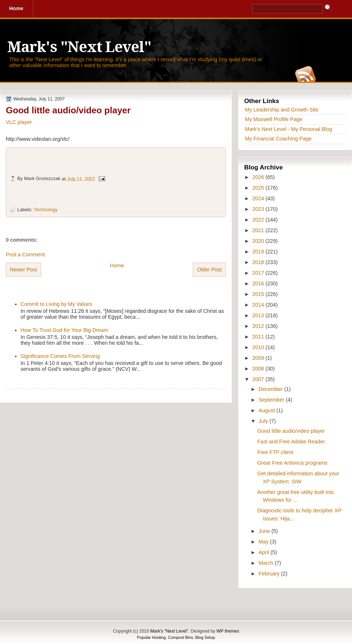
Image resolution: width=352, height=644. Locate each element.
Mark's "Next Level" (79, 47)
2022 (259, 220)
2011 (259, 337)
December (271, 389)
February (270, 574)
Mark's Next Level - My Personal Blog (289, 129)
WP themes (228, 631)
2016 (259, 283)
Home (117, 266)
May (264, 542)
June (265, 531)
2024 (259, 198)
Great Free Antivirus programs (293, 463)
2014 (259, 305)
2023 (259, 209)
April (265, 552)
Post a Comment (25, 255)
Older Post (209, 270)
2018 (259, 262)
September (272, 400)
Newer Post (23, 270)
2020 (259, 241)
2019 (259, 252)
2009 (259, 358)
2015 (259, 294)
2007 (259, 379)
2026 (259, 177)
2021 (259, 230)
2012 (259, 326)
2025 (259, 188)
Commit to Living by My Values (56, 304)
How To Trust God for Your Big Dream (64, 330)
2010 (259, 347)
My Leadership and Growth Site (282, 110)
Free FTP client (275, 452)
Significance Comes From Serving (60, 356)
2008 (259, 369)
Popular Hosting (151, 637)
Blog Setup (205, 637)
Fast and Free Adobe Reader (291, 442)
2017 (259, 273)
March (267, 563)
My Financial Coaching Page (278, 139)
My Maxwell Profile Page (274, 119)
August (267, 410)
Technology (46, 210)
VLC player (19, 122)
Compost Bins (180, 637)
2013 (259, 315)
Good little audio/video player (68, 110)
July (264, 421)
